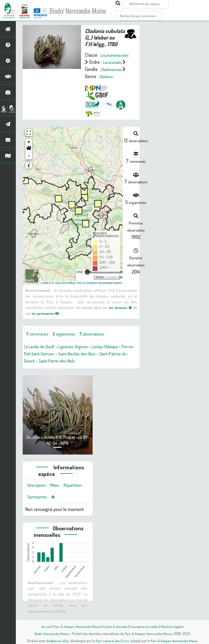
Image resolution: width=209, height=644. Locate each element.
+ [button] (29, 149)
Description (38, 494)
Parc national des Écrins (112, 641)
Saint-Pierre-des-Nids (83, 369)
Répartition (38, 506)
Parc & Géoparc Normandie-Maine (74, 626)
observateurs (99, 342)
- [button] (29, 163)
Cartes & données (115, 626)
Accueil (41, 626)
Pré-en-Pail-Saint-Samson (49, 361)
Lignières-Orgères (80, 354)
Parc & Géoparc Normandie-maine (99, 290)
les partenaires (47, 320)
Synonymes (63, 506)
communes (39, 342)
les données (120, 314)
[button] (29, 156)
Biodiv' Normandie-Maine (87, 11)
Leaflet (45, 290)
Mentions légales (176, 626)
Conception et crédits (146, 626)
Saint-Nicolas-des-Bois (99, 361)
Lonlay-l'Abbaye (115, 354)
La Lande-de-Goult (41, 354)
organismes (68, 342)
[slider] (87, 279)
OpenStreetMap (65, 290)
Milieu (58, 494)
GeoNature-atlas (55, 641)
